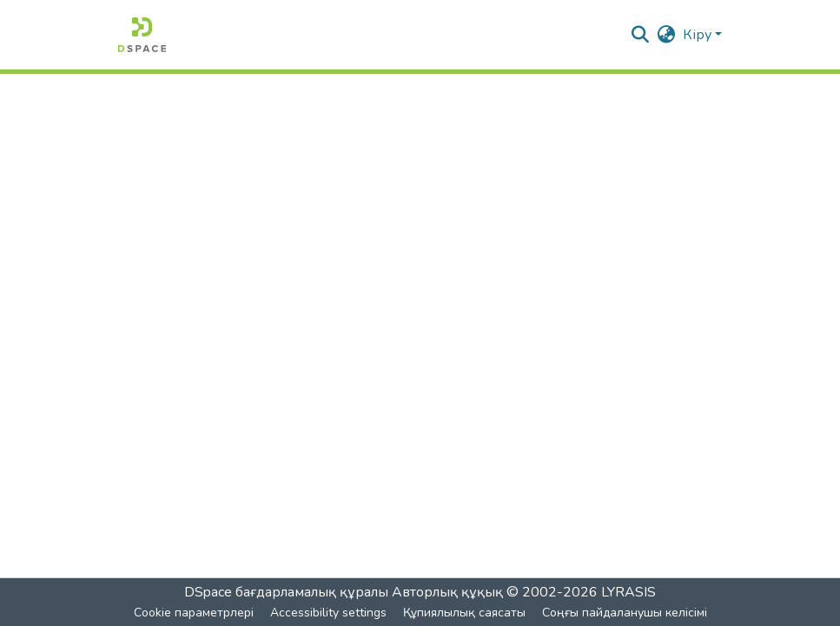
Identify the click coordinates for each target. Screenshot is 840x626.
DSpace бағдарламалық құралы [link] (286, 592)
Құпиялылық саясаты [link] (464, 613)
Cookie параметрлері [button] (194, 613)
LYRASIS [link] (628, 592)
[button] (142, 35)
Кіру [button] (699, 35)
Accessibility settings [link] (328, 613)
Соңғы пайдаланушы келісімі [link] (625, 613)
